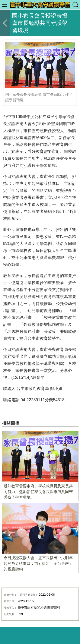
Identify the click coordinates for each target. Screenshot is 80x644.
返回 (5, 23)
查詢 (75, 5)
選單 (5, 5)
